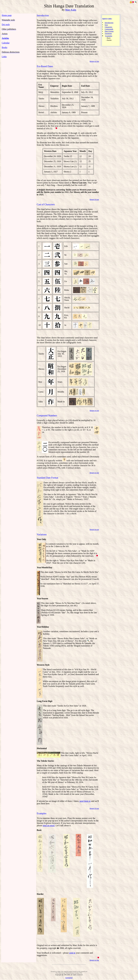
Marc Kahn (71, 10)
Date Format (109, 31)
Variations (108, 33)
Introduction (109, 23)
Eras (106, 25)
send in (72, 953)
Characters (108, 27)
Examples (109, 36)
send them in (85, 801)
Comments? (69, 978)
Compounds (109, 29)
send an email (49, 826)
